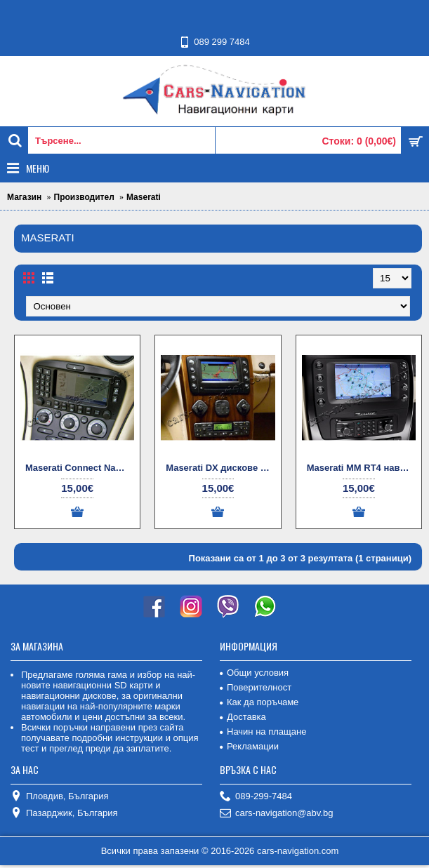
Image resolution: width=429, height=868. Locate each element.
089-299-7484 (256, 797)
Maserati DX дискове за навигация (220, 468)
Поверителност (256, 687)
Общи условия (254, 673)
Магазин (24, 197)
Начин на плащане (263, 732)
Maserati (144, 197)
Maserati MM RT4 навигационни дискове (361, 468)
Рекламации (249, 746)
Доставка (243, 717)
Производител (84, 197)
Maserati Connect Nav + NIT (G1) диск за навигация (80, 468)
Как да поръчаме (259, 702)
